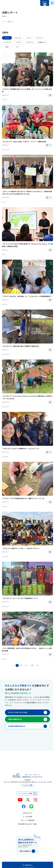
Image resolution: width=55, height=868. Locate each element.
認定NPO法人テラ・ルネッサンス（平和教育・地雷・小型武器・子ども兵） (7, 3)
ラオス (19, 42)
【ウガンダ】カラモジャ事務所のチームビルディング (21, 449)
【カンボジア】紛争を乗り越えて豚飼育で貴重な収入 (21, 346)
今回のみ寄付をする (27, 719)
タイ (18, 47)
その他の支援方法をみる (27, 726)
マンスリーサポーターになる (27, 712)
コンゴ (29, 38)
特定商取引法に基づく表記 (28, 824)
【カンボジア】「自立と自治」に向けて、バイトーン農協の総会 (24, 142)
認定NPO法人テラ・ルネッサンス (28, 775)
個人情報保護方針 (27, 865)
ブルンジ (39, 38)
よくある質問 (27, 817)
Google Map (28, 785)
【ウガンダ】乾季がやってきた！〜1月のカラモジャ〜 (21, 548)
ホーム (4, 22)
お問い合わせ (27, 813)
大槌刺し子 (42, 42)
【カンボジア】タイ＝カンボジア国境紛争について (20, 598)
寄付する (45, 2)
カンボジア (7, 42)
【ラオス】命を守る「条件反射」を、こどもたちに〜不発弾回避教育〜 (27, 296)
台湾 (7, 47)
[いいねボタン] (50, 95)
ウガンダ (18, 38)
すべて (7, 38)
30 (32, 665)
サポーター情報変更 (27, 820)
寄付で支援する (28, 851)
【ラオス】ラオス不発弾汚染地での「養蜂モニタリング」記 (23, 498)
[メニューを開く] (52, 3)
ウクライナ (30, 42)
